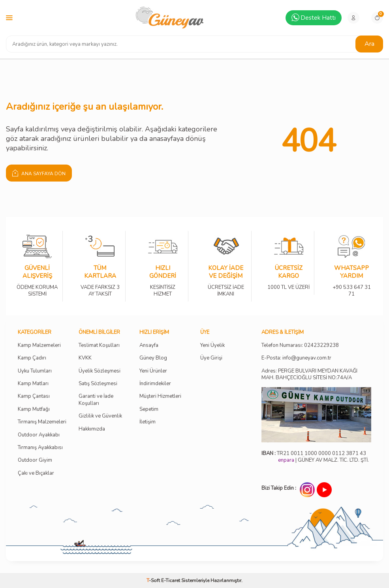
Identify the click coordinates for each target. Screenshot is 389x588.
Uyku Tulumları (35, 371)
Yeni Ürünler (153, 371)
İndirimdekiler (155, 384)
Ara (369, 44)
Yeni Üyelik (212, 345)
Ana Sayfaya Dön (39, 173)
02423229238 (321, 345)
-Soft (154, 581)
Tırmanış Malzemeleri (42, 422)
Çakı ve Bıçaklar (36, 473)
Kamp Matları (33, 384)
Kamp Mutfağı (34, 409)
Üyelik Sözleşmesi (100, 371)
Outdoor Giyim (35, 460)
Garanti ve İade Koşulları (96, 400)
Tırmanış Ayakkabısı (40, 448)
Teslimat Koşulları (99, 345)
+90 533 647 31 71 (352, 285)
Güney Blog (153, 358)
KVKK (85, 358)
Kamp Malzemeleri (39, 345)
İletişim (148, 422)
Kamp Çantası (34, 396)
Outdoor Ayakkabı (39, 435)
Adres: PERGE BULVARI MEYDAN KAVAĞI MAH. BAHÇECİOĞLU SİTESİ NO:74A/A (309, 374)
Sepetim (149, 409)
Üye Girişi (211, 358)
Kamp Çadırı (32, 358)
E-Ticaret (171, 581)
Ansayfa (149, 345)
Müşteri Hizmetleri (160, 396)
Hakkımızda (92, 429)
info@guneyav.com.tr (307, 358)
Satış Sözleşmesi (98, 384)
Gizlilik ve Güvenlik (100, 416)
